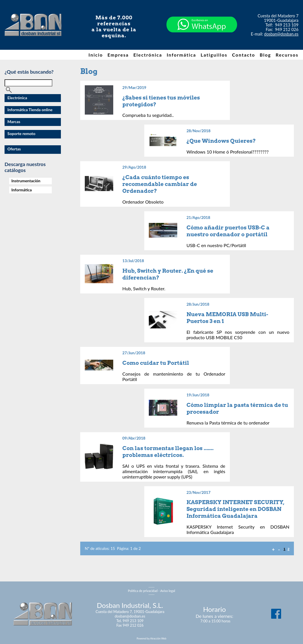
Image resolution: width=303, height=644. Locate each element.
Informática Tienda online (30, 110)
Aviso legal (168, 591)
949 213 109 (287, 25)
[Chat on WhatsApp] (202, 43)
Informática (181, 55)
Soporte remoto (21, 133)
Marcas (14, 122)
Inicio (96, 55)
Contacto (243, 55)
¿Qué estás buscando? (29, 72)
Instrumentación (26, 181)
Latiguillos (214, 55)
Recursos (287, 55)
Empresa (118, 55)
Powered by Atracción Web (151, 638)
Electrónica (148, 55)
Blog (265, 55)
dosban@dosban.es (281, 34)
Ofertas (14, 149)
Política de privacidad (143, 591)
